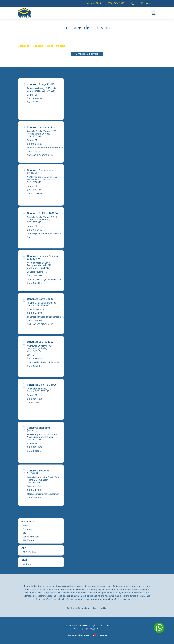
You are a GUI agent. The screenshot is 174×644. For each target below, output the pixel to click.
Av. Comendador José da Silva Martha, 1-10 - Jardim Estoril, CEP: (42, 179)
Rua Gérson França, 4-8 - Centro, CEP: (40, 390)
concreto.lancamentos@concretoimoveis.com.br (51, 148)
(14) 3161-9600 (34, 98)
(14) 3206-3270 (35, 190)
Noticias (27, 564)
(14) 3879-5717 (35, 447)
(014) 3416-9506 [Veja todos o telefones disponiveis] (116, 3)
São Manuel (28, 540)
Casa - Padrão (56, 46)
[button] (133, 3)
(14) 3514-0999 (35, 490)
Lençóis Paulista (31, 537)
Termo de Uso (100, 608)
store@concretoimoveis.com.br (43, 494)
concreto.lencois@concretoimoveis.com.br (49, 279)
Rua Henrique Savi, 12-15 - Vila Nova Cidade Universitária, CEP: (42, 437)
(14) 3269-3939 (35, 275)
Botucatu (27, 529)
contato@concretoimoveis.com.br (44, 233)
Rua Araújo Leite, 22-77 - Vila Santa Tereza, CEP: (42, 90)
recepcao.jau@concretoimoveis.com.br (47, 362)
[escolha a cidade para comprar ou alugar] (146, 3)
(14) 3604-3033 (35, 313)
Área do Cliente (95, 3)
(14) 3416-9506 (35, 358)
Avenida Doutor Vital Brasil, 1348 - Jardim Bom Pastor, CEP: (43, 480)
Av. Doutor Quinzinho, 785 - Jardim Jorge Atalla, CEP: (41, 348)
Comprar (23, 46)
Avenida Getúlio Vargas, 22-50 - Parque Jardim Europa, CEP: (43, 220)
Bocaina (38, 46)
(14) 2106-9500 (35, 144)
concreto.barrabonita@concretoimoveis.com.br (51, 317)
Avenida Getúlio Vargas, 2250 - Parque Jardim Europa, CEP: (42, 134)
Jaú (24, 533)
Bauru (26, 525)
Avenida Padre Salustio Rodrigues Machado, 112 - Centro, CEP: (40, 265)
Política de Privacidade (78, 608)
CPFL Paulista (29, 552)
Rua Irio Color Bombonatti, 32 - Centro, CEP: (42, 304)
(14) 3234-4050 (35, 399)
